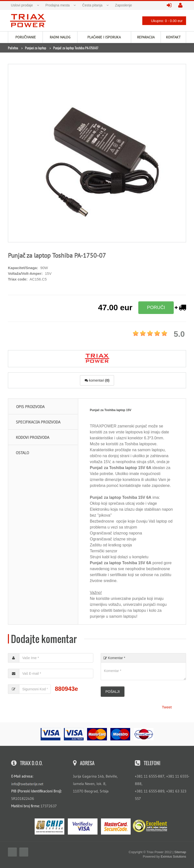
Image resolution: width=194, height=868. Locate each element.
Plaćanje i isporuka (104, 37)
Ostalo (22, 453)
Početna (13, 48)
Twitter (24, 852)
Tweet (167, 707)
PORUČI (156, 307)
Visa (83, 826)
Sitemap (180, 852)
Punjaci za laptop (36, 48)
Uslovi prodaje (22, 5)
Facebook (12, 852)
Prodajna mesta (58, 5)
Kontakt (173, 37)
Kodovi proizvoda (33, 437)
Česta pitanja (92, 5)
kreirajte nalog (182, 6)
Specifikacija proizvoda (38, 422)
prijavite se (171, 6)
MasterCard (116, 826)
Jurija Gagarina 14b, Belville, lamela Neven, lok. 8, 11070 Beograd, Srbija (95, 784)
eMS (49, 826)
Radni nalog (60, 37)
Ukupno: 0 (163, 21)
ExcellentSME (150, 826)
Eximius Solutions (173, 856)
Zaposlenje (124, 5)
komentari (97, 380)
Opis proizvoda (30, 407)
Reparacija (146, 37)
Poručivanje (26, 37)
